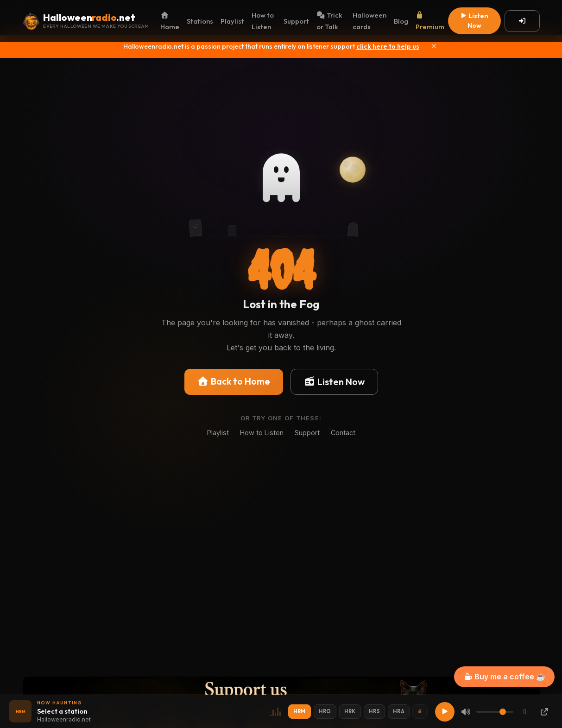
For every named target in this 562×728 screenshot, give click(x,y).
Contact (343, 433)
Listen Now (474, 21)
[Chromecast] (525, 712)
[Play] (445, 712)
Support (296, 21)
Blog (401, 21)
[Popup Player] (544, 712)
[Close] (434, 46)
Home (170, 22)
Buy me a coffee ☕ (504, 677)
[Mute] (466, 712)
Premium (430, 22)
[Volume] (495, 712)
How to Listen (263, 21)
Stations (200, 21)
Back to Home (234, 381)
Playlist (232, 21)
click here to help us (388, 46)
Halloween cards (369, 21)
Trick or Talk (329, 21)
